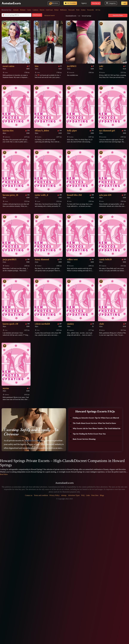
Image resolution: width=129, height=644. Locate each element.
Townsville (91, 10)
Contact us (29, 495)
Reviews (54, 3)
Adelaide (16, 10)
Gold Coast (49, 10)
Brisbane (23, 10)
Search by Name (118, 15)
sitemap (64, 495)
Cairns (29, 10)
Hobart (56, 10)
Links (88, 495)
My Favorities (70, 3)
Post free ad (96, 3)
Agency (84, 3)
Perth (78, 10)
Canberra (35, 10)
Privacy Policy (55, 495)
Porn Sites (95, 495)
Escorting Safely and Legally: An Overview (31, 432)
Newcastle (71, 10)
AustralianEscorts (71, 16)
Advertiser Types (74, 495)
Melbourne (63, 10)
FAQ (83, 495)
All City (98, 10)
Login (124, 3)
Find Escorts (37, 15)
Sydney (83, 10)
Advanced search (49, 16)
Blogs (102, 495)
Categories (111, 3)
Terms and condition (41, 495)
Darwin (42, 10)
